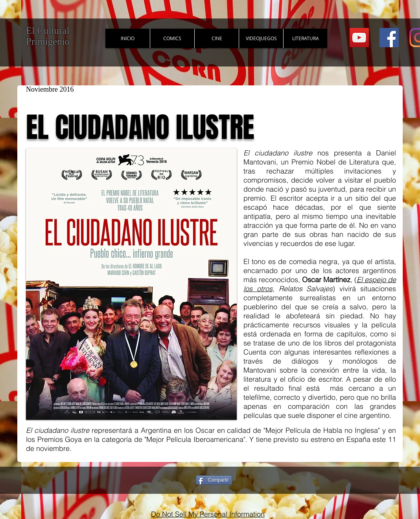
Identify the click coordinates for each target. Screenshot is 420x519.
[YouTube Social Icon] (359, 38)
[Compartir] (214, 480)
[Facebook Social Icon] (389, 38)
